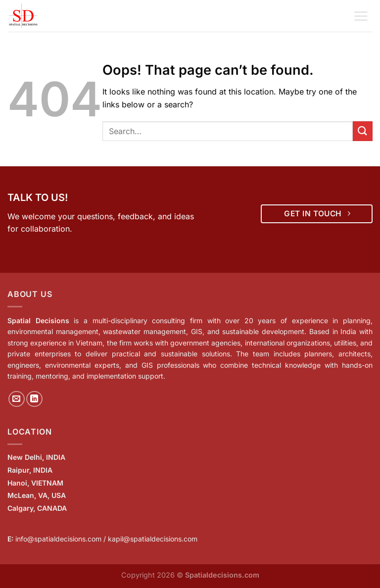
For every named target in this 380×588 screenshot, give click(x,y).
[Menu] (361, 16)
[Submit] (363, 131)
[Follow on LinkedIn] (34, 399)
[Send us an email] (17, 399)
